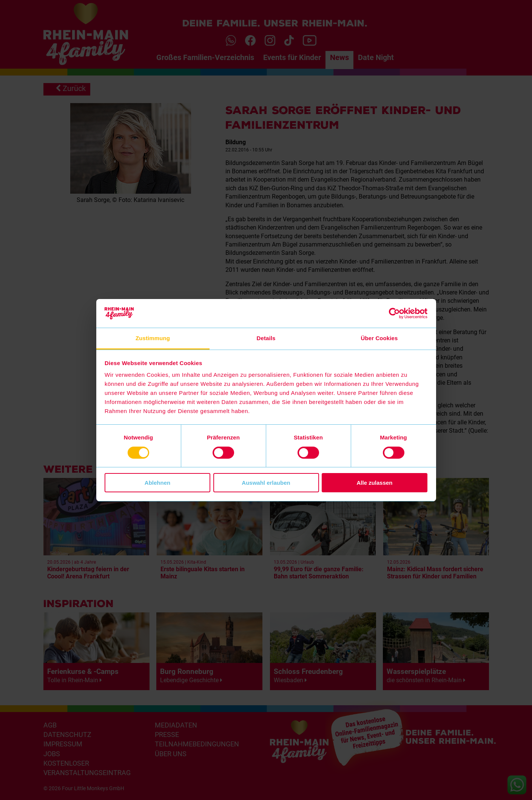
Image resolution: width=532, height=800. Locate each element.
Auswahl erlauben (266, 483)
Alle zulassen (374, 483)
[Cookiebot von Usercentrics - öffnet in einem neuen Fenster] (394, 313)
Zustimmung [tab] (153, 338)
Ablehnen (157, 483)
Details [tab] (266, 338)
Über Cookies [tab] (379, 338)
